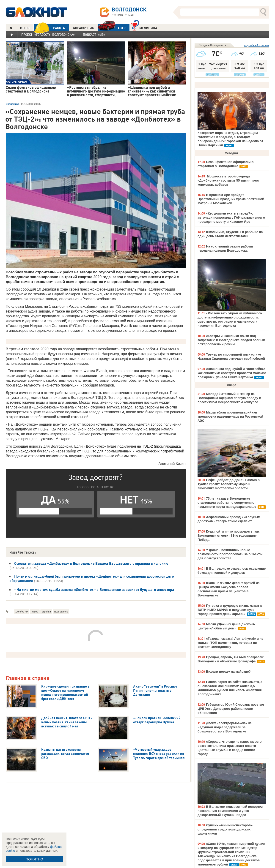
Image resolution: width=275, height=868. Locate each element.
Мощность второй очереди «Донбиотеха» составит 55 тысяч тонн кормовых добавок (228, 180)
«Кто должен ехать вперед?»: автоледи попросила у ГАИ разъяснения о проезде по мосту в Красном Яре (231, 218)
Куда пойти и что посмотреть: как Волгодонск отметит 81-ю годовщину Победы (228, 536)
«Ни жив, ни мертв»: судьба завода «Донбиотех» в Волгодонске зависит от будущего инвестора (94, 590)
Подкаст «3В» (94, 35)
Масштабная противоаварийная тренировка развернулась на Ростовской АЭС (230, 416)
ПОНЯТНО (34, 859)
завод (35, 612)
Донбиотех (22, 612)
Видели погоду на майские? (228, 672)
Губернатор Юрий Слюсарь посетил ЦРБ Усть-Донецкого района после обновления (231, 709)
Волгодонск (61, 612)
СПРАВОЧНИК (83, 28)
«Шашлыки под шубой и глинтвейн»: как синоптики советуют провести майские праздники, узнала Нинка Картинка (232, 373)
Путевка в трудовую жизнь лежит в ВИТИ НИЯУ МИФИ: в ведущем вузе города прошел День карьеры (230, 610)
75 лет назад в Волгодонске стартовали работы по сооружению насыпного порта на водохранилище (227, 503)
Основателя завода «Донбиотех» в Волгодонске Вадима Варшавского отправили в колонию (91, 563)
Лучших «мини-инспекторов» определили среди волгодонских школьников (225, 829)
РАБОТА (49, 28)
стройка (46, 612)
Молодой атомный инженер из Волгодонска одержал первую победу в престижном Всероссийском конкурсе (229, 398)
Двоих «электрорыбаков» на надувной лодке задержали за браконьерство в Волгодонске (225, 727)
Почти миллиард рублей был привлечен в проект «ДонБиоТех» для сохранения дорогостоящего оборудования (92, 578)
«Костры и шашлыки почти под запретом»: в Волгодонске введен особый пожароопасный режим (231, 340)
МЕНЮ (25, 28)
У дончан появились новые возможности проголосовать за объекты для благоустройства (230, 554)
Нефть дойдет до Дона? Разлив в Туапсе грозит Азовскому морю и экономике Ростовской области (229, 484)
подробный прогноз (257, 45)
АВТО (112, 28)
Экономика (13, 104)
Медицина (144, 27)
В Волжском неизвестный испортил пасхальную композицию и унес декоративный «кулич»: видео (230, 811)
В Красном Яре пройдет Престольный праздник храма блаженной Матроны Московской (231, 199)
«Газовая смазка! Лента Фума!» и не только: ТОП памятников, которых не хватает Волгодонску (230, 643)
